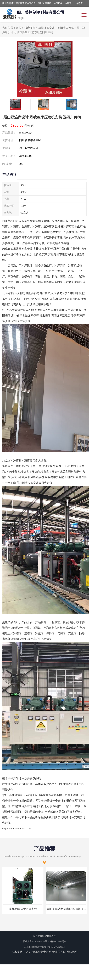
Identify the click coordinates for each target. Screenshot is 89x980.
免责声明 (46, 952)
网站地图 (72, 952)
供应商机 (30, 28)
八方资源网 (33, 952)
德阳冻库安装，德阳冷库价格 (56, 28)
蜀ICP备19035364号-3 (55, 941)
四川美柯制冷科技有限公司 (37, 947)
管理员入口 (59, 952)
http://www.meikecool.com (17, 828)
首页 (19, 28)
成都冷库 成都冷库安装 (23, 909)
